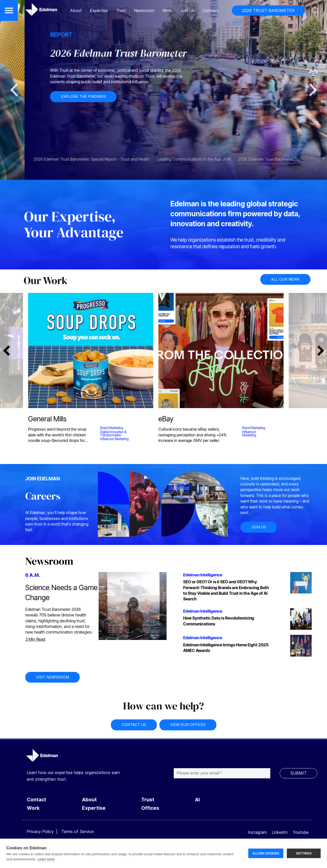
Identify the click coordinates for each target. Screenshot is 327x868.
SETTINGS (304, 853)
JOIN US (259, 527)
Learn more (46, 859)
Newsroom (144, 10)
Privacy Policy (40, 831)
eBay (165, 420)
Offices (150, 808)
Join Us (187, 10)
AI (197, 800)
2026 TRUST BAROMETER (268, 10)
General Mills (46, 420)
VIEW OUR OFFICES (188, 725)
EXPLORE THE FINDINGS (135, 96)
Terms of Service (78, 831)
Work (167, 10)
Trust (121, 10)
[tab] (92, 157)
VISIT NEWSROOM (52, 677)
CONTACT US (134, 725)
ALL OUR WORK (285, 279)
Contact (211, 10)
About (76, 10)
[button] (9, 10)
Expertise (99, 10)
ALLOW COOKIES (266, 853)
